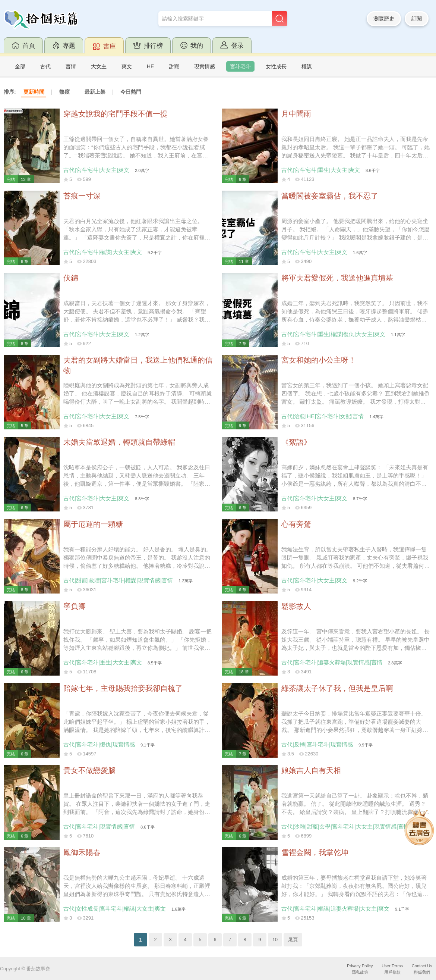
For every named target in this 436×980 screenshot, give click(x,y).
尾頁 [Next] (293, 940)
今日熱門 (131, 92)
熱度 (64, 92)
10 (275, 940)
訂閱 (417, 19)
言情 (71, 66)
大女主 (99, 66)
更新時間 (34, 92)
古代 (45, 66)
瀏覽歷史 (384, 19)
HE (150, 66)
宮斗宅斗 (240, 66)
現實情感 (205, 66)
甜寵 (174, 66)
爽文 (127, 66)
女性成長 (276, 66)
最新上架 (95, 92)
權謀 (307, 66)
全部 (20, 66)
